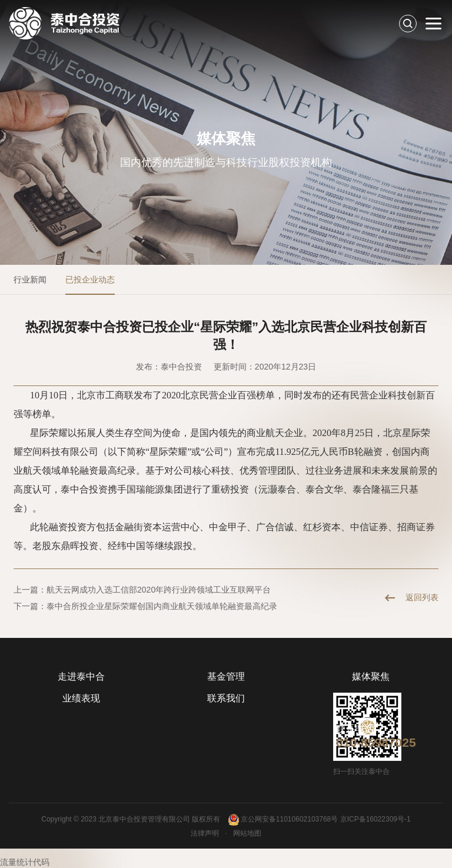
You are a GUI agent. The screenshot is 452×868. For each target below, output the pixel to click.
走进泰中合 (81, 676)
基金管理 (226, 676)
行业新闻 (30, 280)
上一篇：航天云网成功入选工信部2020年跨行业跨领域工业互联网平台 (142, 590)
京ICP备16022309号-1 (375, 819)
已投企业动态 (90, 280)
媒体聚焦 (371, 676)
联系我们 (226, 698)
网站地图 (247, 833)
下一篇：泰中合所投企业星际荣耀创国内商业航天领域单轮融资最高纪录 (145, 606)
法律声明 (205, 833)
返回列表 (422, 597)
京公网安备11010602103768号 (283, 820)
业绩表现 (81, 698)
